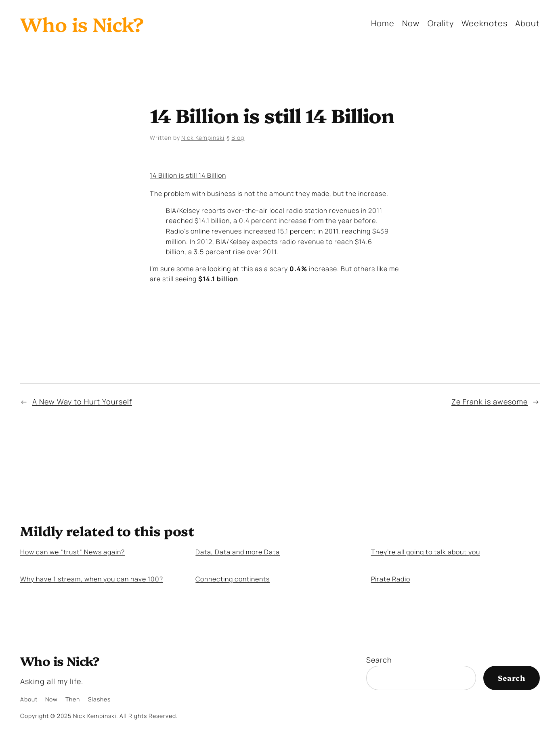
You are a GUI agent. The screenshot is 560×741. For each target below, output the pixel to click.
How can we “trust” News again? (72, 552)
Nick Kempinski (203, 138)
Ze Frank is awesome (490, 402)
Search (379, 660)
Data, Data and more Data (238, 552)
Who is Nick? (82, 23)
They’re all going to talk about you (426, 552)
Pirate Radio (391, 579)
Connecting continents (233, 579)
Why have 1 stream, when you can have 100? (92, 579)
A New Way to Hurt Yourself (82, 402)
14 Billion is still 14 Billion (188, 175)
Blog (238, 138)
